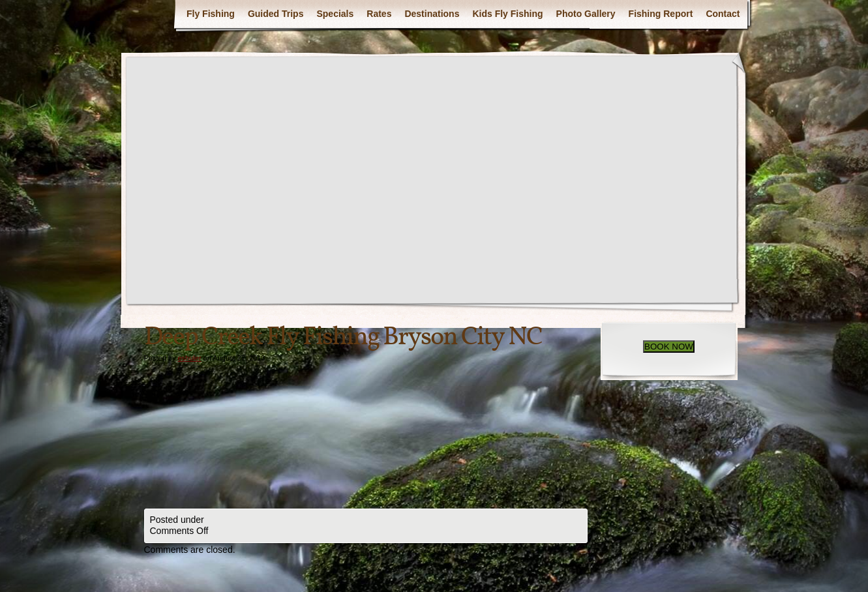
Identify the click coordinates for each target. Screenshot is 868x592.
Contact (723, 14)
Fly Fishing (211, 14)
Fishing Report (661, 14)
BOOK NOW (669, 347)
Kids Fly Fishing (507, 14)
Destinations (432, 14)
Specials (335, 14)
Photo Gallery (586, 14)
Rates (379, 14)
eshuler (189, 358)
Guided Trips (276, 14)
